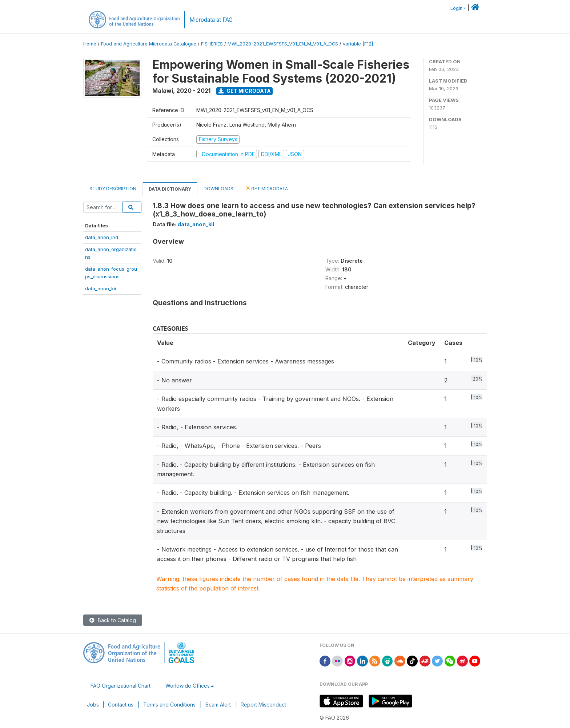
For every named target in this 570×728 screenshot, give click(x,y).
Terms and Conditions (169, 705)
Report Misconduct (263, 705)
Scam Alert (218, 705)
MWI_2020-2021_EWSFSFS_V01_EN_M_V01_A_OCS (283, 44)
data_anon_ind (102, 237)
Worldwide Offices (188, 686)
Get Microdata (245, 91)
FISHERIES (212, 44)
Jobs (93, 705)
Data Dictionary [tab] (170, 189)
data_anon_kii (101, 289)
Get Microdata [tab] (267, 188)
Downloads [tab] (218, 189)
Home (90, 44)
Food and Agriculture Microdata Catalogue (149, 44)
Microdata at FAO (211, 20)
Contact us (121, 705)
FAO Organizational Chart (121, 686)
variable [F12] (358, 44)
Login (456, 8)
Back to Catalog (113, 620)
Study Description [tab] (113, 189)
